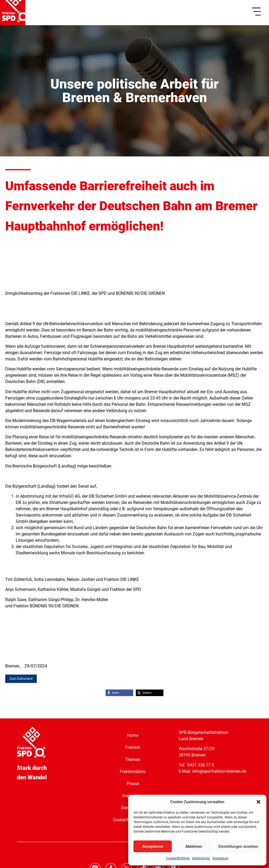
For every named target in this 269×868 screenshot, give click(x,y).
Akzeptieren (153, 846)
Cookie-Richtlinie (178, 858)
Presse (133, 783)
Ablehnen (194, 846)
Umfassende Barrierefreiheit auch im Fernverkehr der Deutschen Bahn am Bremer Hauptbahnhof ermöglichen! (131, 206)
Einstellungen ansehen (238, 846)
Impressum (221, 858)
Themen (133, 759)
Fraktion (133, 747)
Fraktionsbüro (133, 771)
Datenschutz (201, 858)
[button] (258, 802)
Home (133, 735)
